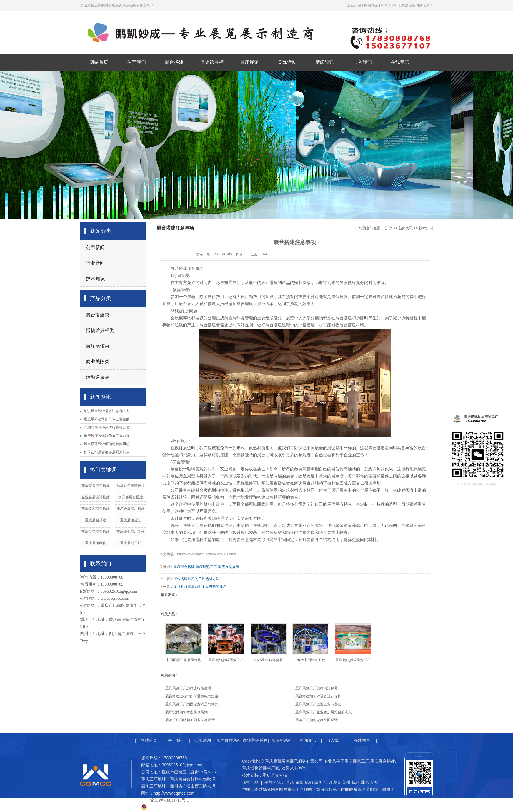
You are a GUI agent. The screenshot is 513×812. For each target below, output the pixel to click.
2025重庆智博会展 (268, 660)
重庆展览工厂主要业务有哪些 (318, 704)
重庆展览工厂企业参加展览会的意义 (324, 712)
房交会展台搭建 (131, 497)
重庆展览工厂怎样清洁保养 (317, 688)
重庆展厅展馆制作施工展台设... (108, 436)
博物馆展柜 (212, 62)
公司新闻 (95, 247)
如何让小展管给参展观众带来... (108, 452)
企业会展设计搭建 (96, 497)
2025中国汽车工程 (311, 660)
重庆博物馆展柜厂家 (261, 768)
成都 (309, 782)
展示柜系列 (282, 740)
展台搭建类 (98, 315)
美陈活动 (287, 62)
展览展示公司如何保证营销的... (108, 419)
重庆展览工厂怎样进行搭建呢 (188, 688)
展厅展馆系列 (229, 740)
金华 (374, 782)
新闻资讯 (325, 62)
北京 (365, 782)
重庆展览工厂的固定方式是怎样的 (192, 704)
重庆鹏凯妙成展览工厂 (226, 660)
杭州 (356, 782)
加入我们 (362, 62)
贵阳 (299, 782)
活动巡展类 (98, 377)
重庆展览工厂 (131, 543)
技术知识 (95, 279)
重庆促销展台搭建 (96, 532)
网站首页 (99, 62)
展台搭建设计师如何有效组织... (108, 444)
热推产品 (250, 782)
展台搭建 (174, 62)
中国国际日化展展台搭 (184, 660)
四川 (318, 782)
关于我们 (136, 62)
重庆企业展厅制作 (131, 532)
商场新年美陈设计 (131, 486)
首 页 (388, 228)
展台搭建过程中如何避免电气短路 (192, 696)
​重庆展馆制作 (96, 543)
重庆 (290, 782)
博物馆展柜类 (100, 330)
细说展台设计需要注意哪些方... (108, 411)
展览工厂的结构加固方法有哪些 (190, 720)
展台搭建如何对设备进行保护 (318, 696)
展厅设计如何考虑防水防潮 (186, 712)
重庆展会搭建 (96, 520)
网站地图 (371, 5)
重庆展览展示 (229, 567)
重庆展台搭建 (184, 567)
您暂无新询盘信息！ (417, 5)
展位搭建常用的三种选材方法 (196, 579)
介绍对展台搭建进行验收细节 (107, 427)
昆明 (328, 782)
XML (395, 5)
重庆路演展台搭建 (96, 509)
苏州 (346, 782)
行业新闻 (95, 263)
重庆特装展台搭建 (96, 486)
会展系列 (203, 740)
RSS (385, 5)
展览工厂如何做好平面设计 (317, 720)
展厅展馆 (249, 62)
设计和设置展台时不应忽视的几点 (200, 587)
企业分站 (354, 5)
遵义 (337, 782)
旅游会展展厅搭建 (131, 509)
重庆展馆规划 (131, 520)
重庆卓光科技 (275, 775)
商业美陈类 (98, 361)
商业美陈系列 (255, 740)
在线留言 (400, 62)
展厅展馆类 (98, 346)
